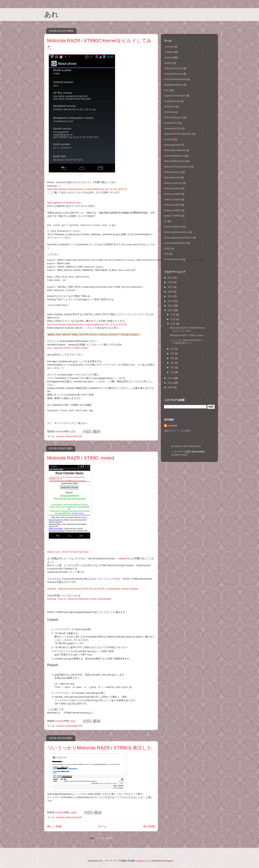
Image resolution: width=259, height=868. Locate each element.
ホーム (103, 826)
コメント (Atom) (104, 838)
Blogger (169, 861)
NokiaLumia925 (172, 210)
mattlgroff (123, 558)
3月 (173, 363)
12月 (173, 315)
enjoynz (141, 861)
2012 (171, 310)
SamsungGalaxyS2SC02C (178, 238)
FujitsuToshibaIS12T (175, 96)
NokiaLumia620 (172, 188)
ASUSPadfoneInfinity (175, 79)
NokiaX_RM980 (172, 216)
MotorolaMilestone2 (174, 161)
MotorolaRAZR (172, 172)
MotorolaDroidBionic (175, 150)
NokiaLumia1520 (173, 183)
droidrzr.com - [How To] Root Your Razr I (68, 552)
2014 (171, 301)
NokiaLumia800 (172, 194)
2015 (171, 296)
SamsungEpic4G (173, 227)
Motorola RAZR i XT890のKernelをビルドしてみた (187, 329)
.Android (60, 436)
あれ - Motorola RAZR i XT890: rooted (67, 348)
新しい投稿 (54, 826)
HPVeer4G (170, 106)
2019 (171, 278)
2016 (171, 292)
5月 (173, 358)
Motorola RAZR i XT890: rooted (81, 458)
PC (166, 221)
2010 (171, 383)
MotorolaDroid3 (172, 145)
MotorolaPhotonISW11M (177, 167)
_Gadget (169, 52)
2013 (171, 306)
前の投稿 (149, 826)
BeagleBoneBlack (173, 85)
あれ (51, 14)
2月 (173, 367)
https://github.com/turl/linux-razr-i (65, 203)
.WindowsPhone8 (173, 74)
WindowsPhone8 (173, 259)
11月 (173, 319)
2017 (171, 287)
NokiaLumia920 (172, 205)
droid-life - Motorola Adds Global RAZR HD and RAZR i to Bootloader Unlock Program (93, 589)
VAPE (167, 248)
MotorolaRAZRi (74, 436)
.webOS (168, 63)
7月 (173, 349)
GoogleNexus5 (172, 101)
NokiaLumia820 (172, 199)
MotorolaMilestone (174, 156)
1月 (173, 372)
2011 (171, 378)
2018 (171, 282)
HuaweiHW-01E (172, 128)
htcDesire (169, 112)
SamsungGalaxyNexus (176, 232)
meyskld (172, 426)
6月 (173, 353)
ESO (166, 90)
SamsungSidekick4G (175, 243)
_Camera (169, 47)
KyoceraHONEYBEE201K (178, 134)
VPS (166, 254)
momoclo (169, 139)
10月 (173, 324)
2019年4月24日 (180, 455)
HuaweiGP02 (171, 123)
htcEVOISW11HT (173, 118)
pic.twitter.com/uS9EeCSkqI (186, 446)
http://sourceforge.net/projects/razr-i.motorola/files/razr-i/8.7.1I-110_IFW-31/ (87, 189)
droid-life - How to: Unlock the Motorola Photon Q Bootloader (79, 599)
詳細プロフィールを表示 (177, 431)
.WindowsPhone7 (173, 68)
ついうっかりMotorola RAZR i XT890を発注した (100, 748)
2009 (171, 387)
